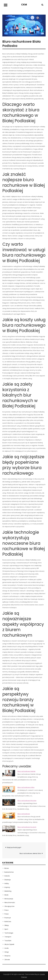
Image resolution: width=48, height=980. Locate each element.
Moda (6, 895)
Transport (8, 937)
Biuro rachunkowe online (26, 787)
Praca (6, 910)
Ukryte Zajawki (9, 944)
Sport (6, 929)
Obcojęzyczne (9, 906)
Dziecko (7, 876)
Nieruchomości (10, 903)
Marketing (8, 891)
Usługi (6, 952)
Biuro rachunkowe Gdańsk (26, 771)
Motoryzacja (9, 899)
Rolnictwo (8, 922)
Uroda (6, 948)
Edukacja (8, 880)
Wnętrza (7, 956)
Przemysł (8, 918)
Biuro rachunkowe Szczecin (27, 827)
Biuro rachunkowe (24, 814)
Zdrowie (7, 960)
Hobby (7, 883)
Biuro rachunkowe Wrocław (27, 801)
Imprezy (7, 887)
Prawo (7, 914)
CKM (24, 5)
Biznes (7, 868)
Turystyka (8, 941)
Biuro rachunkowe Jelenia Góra (30, 853)
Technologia (9, 933)
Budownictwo (9, 872)
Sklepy (7, 925)
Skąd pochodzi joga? (14, 847)
